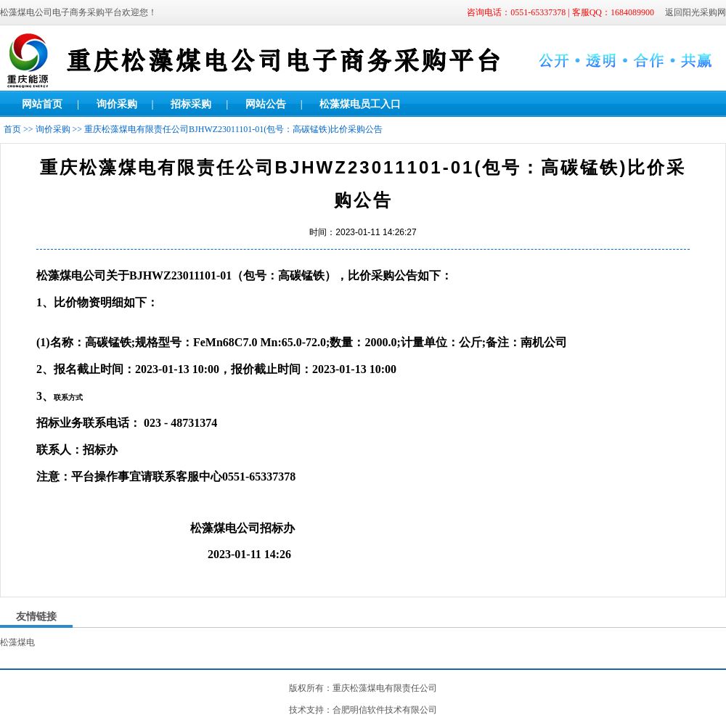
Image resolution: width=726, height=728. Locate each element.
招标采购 (191, 104)
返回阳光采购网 (696, 12)
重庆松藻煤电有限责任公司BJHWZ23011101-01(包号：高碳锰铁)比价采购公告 (233, 129)
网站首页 (42, 104)
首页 (12, 129)
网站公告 (266, 104)
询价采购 (117, 104)
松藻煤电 (17, 642)
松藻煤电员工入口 (360, 104)
